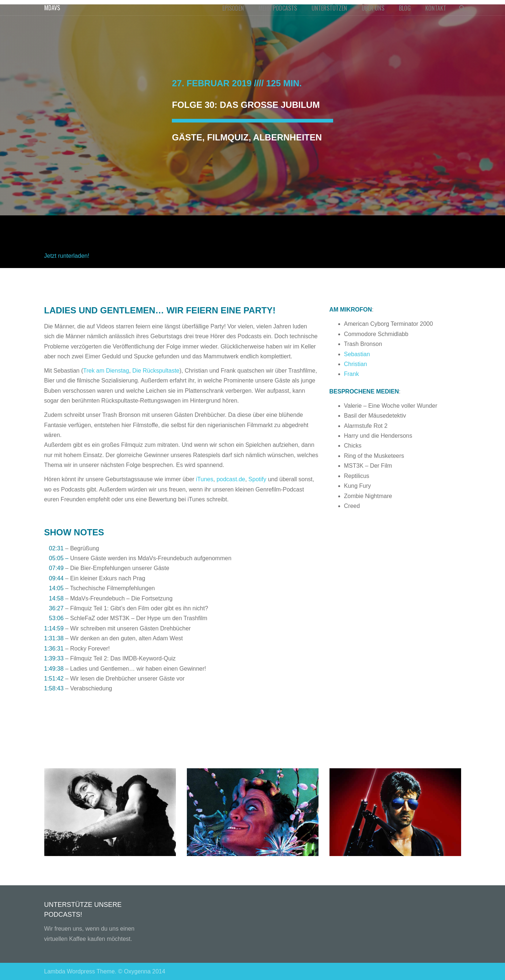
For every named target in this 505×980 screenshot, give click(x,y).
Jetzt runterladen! (67, 256)
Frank (352, 374)
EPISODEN (233, 8)
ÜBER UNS (373, 8)
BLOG (405, 8)
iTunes (205, 479)
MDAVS (52, 8)
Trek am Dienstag (106, 371)
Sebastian (357, 354)
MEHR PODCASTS (278, 8)
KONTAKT (436, 8)
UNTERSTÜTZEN (329, 8)
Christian (356, 364)
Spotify (257, 479)
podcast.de (231, 479)
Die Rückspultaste (156, 371)
